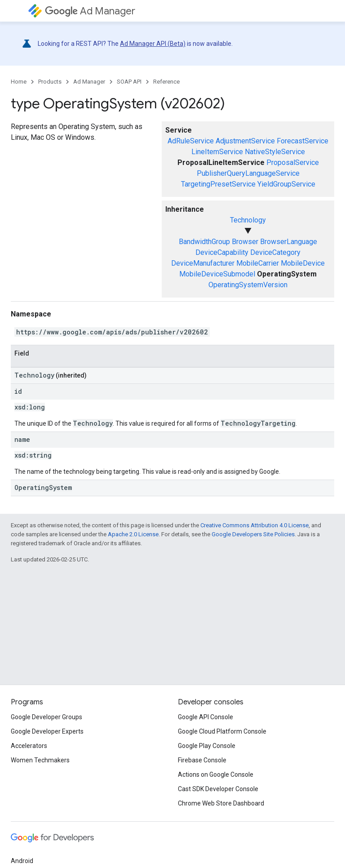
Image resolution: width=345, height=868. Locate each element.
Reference (166, 82)
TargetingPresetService (218, 184)
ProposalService (293, 162)
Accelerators (29, 746)
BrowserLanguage (289, 242)
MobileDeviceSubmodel (217, 274)
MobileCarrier (258, 263)
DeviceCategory (275, 252)
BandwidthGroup (204, 242)
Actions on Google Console (216, 775)
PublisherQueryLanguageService (248, 173)
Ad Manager (90, 11)
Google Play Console (207, 746)
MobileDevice (303, 263)
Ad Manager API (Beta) (153, 44)
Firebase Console (202, 760)
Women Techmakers (40, 760)
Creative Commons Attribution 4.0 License (254, 525)
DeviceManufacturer (203, 263)
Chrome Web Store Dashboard (221, 803)
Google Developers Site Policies (253, 534)
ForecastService (303, 141)
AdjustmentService (245, 141)
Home (19, 82)
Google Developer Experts (47, 731)
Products (50, 82)
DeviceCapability (222, 252)
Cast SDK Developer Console (218, 789)
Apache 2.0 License (133, 534)
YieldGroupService (286, 184)
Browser (245, 242)
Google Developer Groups (46, 717)
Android (22, 861)
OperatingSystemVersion (248, 285)
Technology (248, 220)
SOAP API (129, 82)
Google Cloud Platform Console (222, 731)
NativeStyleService (275, 152)
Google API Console (206, 717)
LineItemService (217, 152)
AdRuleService (191, 141)
